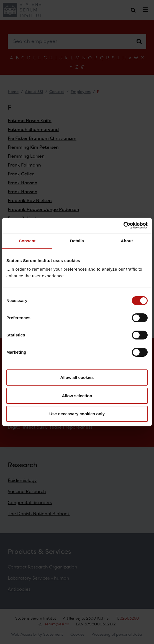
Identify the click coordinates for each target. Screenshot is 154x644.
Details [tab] (77, 241)
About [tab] (127, 241)
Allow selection (77, 396)
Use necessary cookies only (77, 414)
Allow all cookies (77, 377)
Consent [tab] (27, 241)
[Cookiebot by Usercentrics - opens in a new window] (123, 225)
